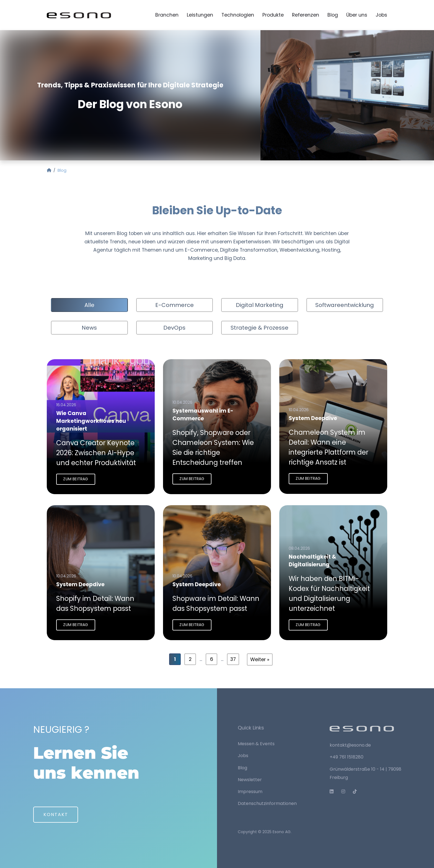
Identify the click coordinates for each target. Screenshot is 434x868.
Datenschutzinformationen (267, 803)
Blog (333, 15)
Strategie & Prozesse (259, 328)
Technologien (238, 15)
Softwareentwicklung (345, 305)
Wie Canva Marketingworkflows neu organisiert (91, 422)
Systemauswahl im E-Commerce (203, 416)
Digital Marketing (260, 305)
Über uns (357, 15)
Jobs (381, 15)
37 (233, 660)
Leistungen (200, 15)
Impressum (250, 792)
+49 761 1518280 (347, 757)
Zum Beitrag (76, 479)
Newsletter (250, 780)
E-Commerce (175, 305)
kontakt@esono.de (350, 745)
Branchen (167, 15)
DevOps (174, 328)
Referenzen (306, 15)
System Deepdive (313, 419)
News (89, 328)
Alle (89, 305)
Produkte (273, 15)
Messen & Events (256, 744)
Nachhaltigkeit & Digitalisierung (313, 562)
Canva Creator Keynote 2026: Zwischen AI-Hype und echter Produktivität (96, 453)
